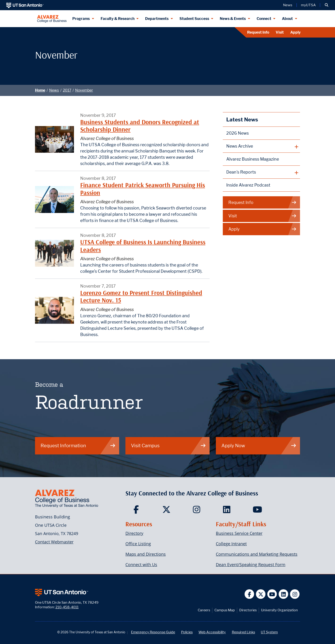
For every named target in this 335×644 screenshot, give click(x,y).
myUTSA (308, 5)
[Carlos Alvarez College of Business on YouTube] (258, 511)
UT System (269, 632)
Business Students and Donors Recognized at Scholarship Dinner (140, 126)
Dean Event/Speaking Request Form (251, 565)
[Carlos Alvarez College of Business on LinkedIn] (228, 511)
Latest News (242, 119)
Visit (280, 32)
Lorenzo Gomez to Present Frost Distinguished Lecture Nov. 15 (141, 297)
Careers (204, 610)
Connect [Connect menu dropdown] (264, 19)
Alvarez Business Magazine (253, 159)
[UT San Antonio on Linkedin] (283, 594)
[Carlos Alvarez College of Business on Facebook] (137, 511)
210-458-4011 (67, 607)
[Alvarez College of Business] (52, 19)
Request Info (258, 32)
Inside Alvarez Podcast (248, 185)
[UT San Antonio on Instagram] (295, 594)
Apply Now (259, 446)
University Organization (279, 610)
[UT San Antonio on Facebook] (249, 594)
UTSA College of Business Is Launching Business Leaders (143, 246)
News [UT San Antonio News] (288, 5)
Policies (187, 632)
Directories (248, 610)
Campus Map (225, 610)
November (84, 90)
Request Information (78, 446)
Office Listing (138, 544)
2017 (67, 90)
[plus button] (261, 146)
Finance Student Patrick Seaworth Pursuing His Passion (143, 189)
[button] (327, 5)
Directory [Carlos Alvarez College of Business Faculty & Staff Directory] (134, 533)
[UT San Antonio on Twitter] (261, 594)
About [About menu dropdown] (287, 19)
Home (40, 90)
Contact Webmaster (54, 542)
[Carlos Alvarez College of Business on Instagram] (198, 511)
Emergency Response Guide (153, 632)
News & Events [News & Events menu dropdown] (233, 19)
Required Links (243, 632)
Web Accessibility (212, 632)
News (54, 90)
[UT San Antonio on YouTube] (272, 594)
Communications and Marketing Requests (257, 554)
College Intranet (231, 544)
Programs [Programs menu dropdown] (81, 19)
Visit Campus (169, 446)
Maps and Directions (146, 554)
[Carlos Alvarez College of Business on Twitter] (167, 511)
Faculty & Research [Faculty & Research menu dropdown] (118, 19)
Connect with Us (141, 565)
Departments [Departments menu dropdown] (157, 19)
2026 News (238, 133)
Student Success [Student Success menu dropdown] (194, 19)
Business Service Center (239, 533)
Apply (295, 32)
